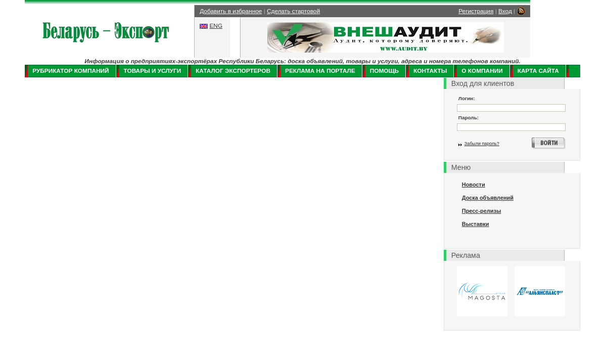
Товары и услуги (153, 71)
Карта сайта (538, 71)
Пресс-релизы (481, 211)
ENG (216, 26)
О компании (482, 71)
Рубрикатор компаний (71, 71)
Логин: (467, 98)
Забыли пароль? (482, 144)
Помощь (384, 71)
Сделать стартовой (293, 11)
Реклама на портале (320, 71)
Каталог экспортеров (233, 71)
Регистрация (476, 11)
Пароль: (469, 118)
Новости (474, 185)
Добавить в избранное (231, 11)
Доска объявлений (488, 198)
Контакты (430, 71)
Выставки (476, 224)
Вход (505, 11)
